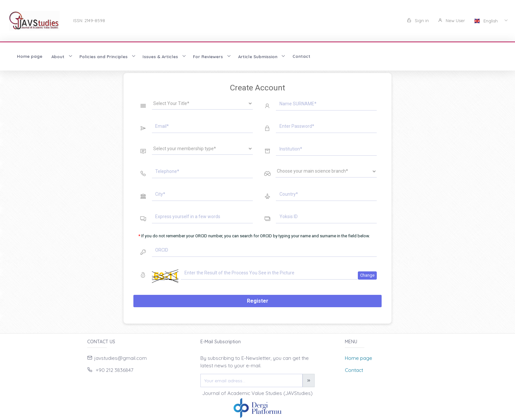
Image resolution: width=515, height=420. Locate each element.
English (487, 21)
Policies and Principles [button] (104, 57)
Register (258, 301)
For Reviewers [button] (209, 57)
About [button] (59, 57)
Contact (301, 56)
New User (451, 20)
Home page (30, 56)
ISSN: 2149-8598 (89, 20)
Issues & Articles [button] (161, 57)
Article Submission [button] (258, 57)
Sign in (418, 20)
